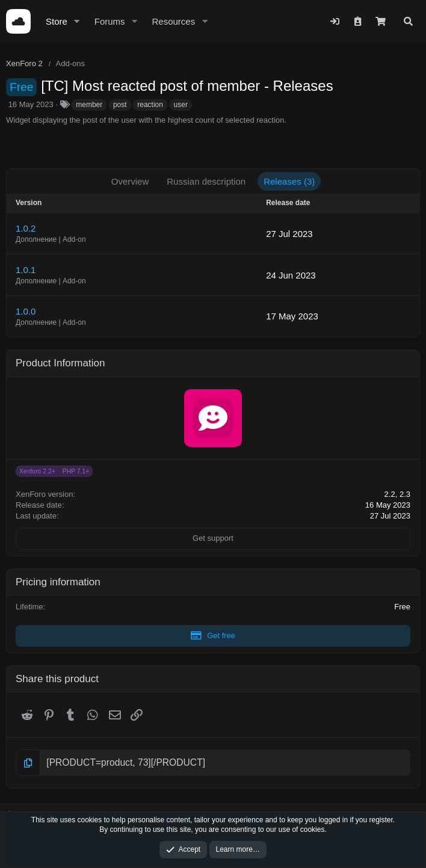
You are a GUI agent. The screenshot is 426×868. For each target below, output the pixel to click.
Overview (130, 181)
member (89, 105)
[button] (77, 21)
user (181, 105)
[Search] (408, 21)
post (120, 105)
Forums (110, 21)
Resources (173, 21)
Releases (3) (289, 181)
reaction (150, 105)
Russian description (206, 181)
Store (57, 21)
